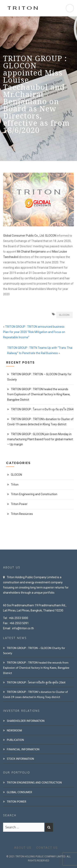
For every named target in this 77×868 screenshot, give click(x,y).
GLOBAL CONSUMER (19, 792)
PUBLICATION (15, 740)
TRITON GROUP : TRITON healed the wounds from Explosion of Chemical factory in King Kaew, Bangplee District (39, 394)
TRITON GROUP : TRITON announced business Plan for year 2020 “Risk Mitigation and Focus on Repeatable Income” (34, 332)
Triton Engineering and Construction (34, 494)
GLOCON (64, 315)
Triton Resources (22, 514)
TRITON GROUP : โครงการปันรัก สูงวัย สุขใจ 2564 (42, 409)
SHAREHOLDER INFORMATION (26, 721)
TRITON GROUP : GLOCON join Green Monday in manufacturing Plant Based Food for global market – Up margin (40, 439)
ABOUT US (23, 848)
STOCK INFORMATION (20, 759)
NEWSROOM (14, 730)
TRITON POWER (17, 801)
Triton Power (19, 504)
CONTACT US (47, 848)
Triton (15, 485)
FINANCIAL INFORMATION (23, 749)
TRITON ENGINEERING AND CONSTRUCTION (34, 782)
